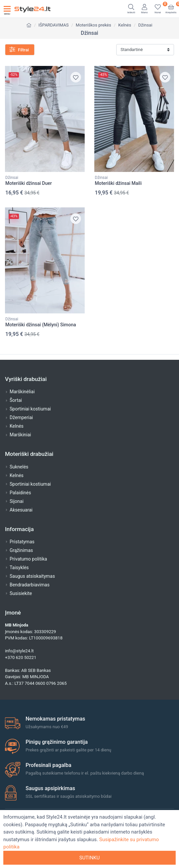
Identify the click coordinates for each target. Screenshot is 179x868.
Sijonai (17, 501)
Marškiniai (20, 435)
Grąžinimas (21, 550)
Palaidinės (20, 493)
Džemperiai (21, 417)
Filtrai (19, 49)
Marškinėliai (22, 392)
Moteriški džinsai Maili (118, 183)
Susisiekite (21, 593)
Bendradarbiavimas (30, 585)
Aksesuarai (21, 510)
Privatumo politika (28, 559)
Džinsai (145, 25)
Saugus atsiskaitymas (32, 576)
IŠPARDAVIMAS (54, 25)
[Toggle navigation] (7, 9)
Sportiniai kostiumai (30, 409)
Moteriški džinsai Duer (29, 183)
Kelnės (125, 25)
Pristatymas (22, 542)
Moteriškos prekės (93, 25)
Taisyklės (19, 568)
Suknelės (19, 467)
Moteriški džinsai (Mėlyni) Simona (41, 325)
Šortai (16, 400)
